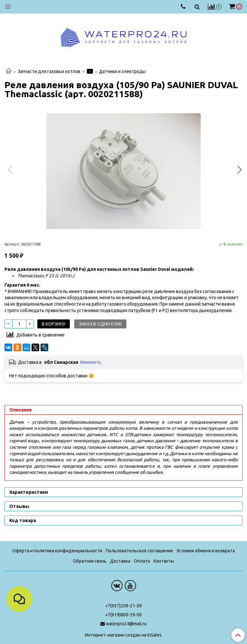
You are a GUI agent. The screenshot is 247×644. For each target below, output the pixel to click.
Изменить (91, 362)
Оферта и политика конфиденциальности (57, 551)
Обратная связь (90, 561)
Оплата (142, 561)
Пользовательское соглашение (139, 551)
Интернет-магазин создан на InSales (123, 635)
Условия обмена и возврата (206, 551)
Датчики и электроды (122, 71)
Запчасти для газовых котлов (49, 71)
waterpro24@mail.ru (126, 624)
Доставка (120, 561)
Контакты (164, 561)
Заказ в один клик (100, 324)
